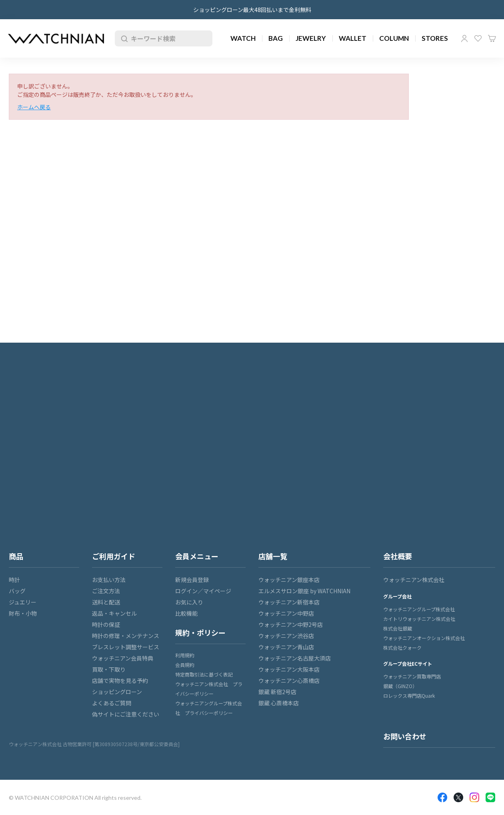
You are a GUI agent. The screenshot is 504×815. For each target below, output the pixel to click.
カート (492, 38)
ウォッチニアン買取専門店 (412, 676)
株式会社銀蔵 (398, 628)
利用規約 (185, 655)
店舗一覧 (273, 556)
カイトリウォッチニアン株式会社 (419, 619)
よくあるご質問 (112, 703)
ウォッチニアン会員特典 (123, 658)
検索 (123, 38)
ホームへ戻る (34, 107)
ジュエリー (23, 602)
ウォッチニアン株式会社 (414, 580)
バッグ (17, 591)
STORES (435, 38)
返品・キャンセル (114, 613)
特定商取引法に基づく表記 (204, 674)
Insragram (474, 797)
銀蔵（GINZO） (400, 686)
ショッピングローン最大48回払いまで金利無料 (252, 10)
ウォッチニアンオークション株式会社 (424, 638)
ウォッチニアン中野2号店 (291, 624)
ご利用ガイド (114, 556)
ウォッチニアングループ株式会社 (419, 609)
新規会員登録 (192, 580)
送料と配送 (106, 602)
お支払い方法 (109, 580)
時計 (14, 580)
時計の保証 (106, 624)
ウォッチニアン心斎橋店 (289, 681)
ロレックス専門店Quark (409, 696)
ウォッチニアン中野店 (286, 613)
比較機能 (186, 613)
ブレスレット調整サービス (126, 647)
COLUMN (394, 38)
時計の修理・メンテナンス (126, 636)
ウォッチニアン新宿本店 (289, 602)
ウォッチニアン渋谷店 (286, 636)
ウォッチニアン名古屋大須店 (295, 658)
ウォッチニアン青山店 (286, 647)
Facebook (442, 797)
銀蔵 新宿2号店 (277, 692)
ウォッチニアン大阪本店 (289, 669)
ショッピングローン (117, 692)
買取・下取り (109, 669)
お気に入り (478, 38)
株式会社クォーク (402, 647)
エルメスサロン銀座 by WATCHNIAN (304, 591)
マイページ (464, 38)
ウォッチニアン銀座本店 (289, 580)
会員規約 (185, 665)
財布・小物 (23, 613)
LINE (490, 797)
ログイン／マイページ (203, 591)
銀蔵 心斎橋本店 (279, 703)
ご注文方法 (106, 591)
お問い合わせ (405, 736)
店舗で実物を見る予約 (120, 681)
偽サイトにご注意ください (126, 714)
